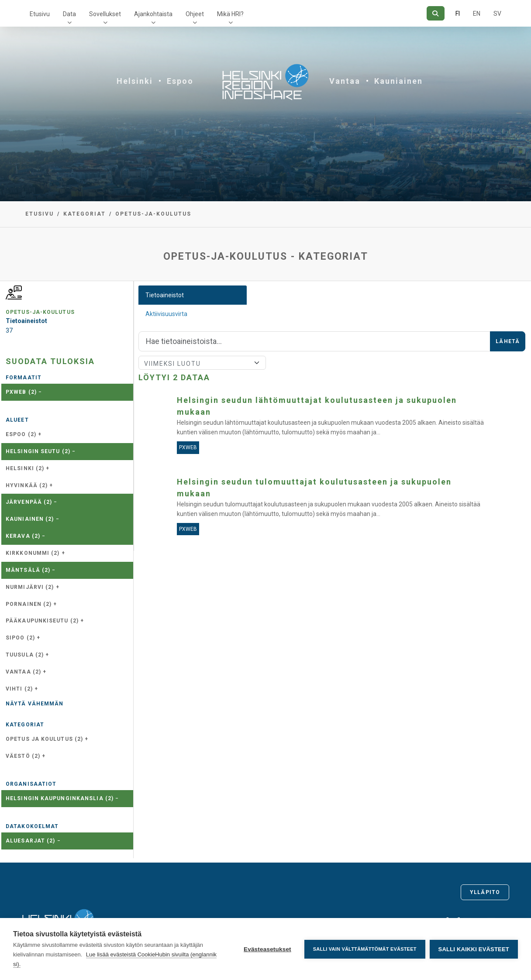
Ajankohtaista (153, 14)
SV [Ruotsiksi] (497, 14)
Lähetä (508, 341)
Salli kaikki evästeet (474, 949)
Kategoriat (84, 214)
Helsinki (135, 81)
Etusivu (40, 14)
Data (69, 14)
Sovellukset (105, 14)
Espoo (180, 81)
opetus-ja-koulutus (153, 214)
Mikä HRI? (230, 14)
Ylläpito (485, 892)
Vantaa (345, 81)
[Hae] (436, 13)
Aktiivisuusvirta (166, 314)
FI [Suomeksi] (458, 14)
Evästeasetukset (267, 949)
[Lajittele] (202, 363)
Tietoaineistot (165, 295)
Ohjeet (195, 14)
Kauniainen (398, 81)
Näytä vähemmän (34, 704)
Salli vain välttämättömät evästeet (365, 949)
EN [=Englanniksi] (477, 14)
